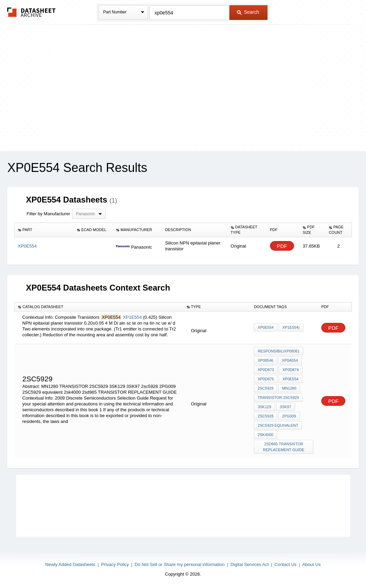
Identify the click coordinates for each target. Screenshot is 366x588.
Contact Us (285, 564)
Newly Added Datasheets (70, 564)
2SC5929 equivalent (278, 425)
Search (248, 12)
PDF (282, 246)
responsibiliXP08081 (279, 351)
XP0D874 (290, 370)
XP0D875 (266, 379)
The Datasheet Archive (32, 12)
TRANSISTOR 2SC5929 (278, 398)
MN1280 (289, 388)
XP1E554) (291, 327)
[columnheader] (44, 230)
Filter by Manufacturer (48, 214)
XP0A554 (290, 360)
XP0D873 (266, 370)
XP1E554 (133, 317)
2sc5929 (265, 388)
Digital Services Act (249, 564)
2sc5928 (265, 416)
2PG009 (289, 416)
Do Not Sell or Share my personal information (180, 564)
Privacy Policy (115, 564)
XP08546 (265, 360)
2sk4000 (265, 435)
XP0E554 (265, 327)
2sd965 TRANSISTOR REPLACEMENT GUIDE (284, 447)
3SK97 (286, 407)
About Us (311, 564)
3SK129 (264, 407)
